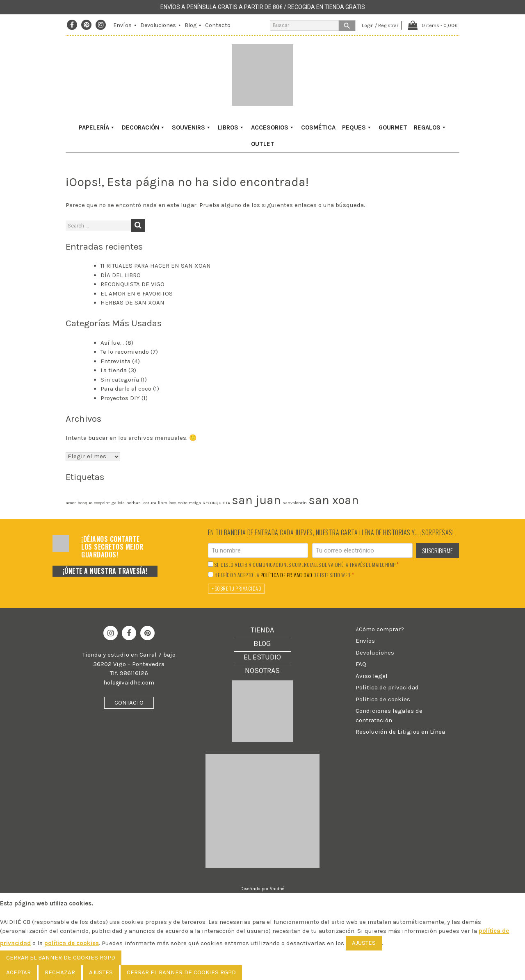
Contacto (218, 25)
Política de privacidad (387, 687)
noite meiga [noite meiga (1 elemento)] (189, 503)
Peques (357, 127)
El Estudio (262, 657)
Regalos (430, 127)
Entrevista (115, 361)
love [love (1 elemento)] (172, 503)
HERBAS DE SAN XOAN (132, 302)
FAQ (361, 664)
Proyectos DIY (120, 398)
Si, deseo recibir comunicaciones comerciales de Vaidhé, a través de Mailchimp (307, 565)
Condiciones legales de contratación (389, 715)
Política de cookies (383, 699)
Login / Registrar (377, 25)
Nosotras (262, 671)
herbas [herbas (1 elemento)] (134, 503)
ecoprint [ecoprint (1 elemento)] (102, 503)
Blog (191, 25)
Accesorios (273, 127)
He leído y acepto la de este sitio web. (284, 575)
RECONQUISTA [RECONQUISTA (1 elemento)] (216, 503)
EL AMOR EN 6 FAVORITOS (137, 293)
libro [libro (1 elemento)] (162, 503)
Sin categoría (120, 380)
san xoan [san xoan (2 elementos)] (334, 500)
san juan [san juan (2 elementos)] (256, 500)
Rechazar (60, 972)
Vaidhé (277, 889)
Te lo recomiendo (125, 352)
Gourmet (393, 127)
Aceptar (18, 972)
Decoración (144, 127)
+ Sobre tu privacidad (237, 588)
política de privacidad (286, 575)
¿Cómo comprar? (380, 629)
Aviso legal (372, 676)
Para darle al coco (126, 389)
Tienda (262, 630)
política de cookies (72, 943)
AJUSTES (364, 943)
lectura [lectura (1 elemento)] (149, 503)
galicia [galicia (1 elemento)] (118, 503)
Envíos (122, 25)
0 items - (439, 25)
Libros (231, 127)
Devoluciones (158, 25)
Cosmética (318, 127)
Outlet (263, 144)
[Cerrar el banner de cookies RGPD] (61, 958)
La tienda (114, 370)
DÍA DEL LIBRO (121, 275)
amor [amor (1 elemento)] (71, 503)
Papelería (97, 127)
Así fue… (112, 343)
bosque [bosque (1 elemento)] (85, 503)
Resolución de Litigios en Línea (400, 732)
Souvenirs (192, 127)
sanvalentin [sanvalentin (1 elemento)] (295, 503)
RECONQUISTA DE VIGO (132, 284)
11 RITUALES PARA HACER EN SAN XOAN (156, 266)
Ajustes (101, 972)
